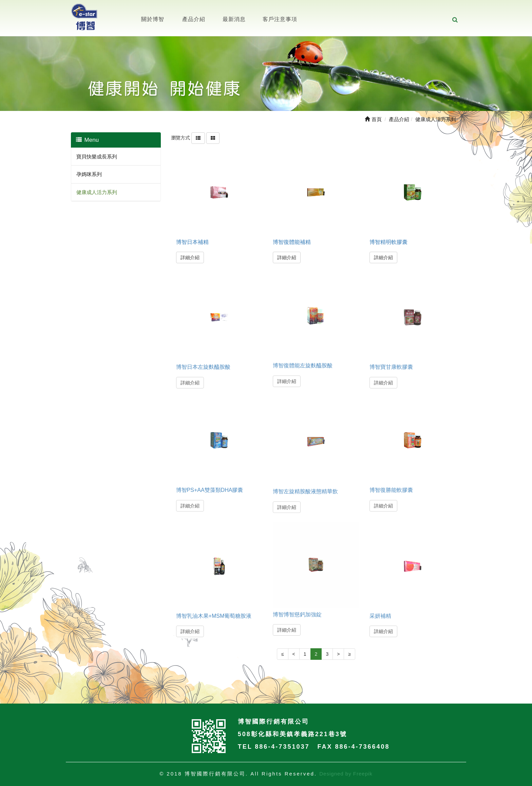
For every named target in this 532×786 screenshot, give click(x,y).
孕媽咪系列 (89, 174)
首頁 (373, 119)
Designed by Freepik (346, 774)
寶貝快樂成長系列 (97, 157)
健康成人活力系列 (97, 192)
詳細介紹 (190, 257)
